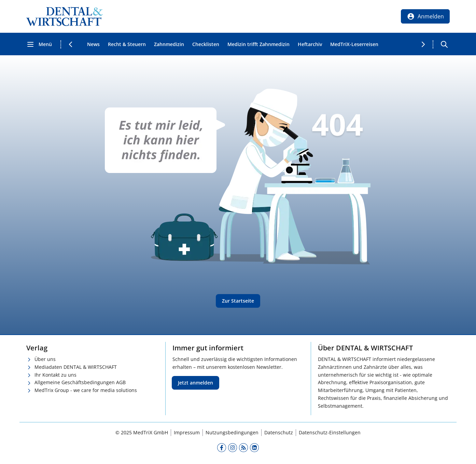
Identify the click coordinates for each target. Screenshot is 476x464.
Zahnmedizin (169, 44)
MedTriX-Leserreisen (354, 44)
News (93, 44)
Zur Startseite (238, 301)
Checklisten (206, 44)
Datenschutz (279, 432)
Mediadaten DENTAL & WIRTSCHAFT (76, 367)
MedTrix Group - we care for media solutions (86, 390)
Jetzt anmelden (195, 383)
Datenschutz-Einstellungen (330, 432)
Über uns (45, 359)
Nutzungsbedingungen (232, 432)
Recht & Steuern (127, 44)
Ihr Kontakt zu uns (55, 375)
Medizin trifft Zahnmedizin (258, 44)
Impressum (187, 432)
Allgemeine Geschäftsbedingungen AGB (80, 382)
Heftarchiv (310, 44)
